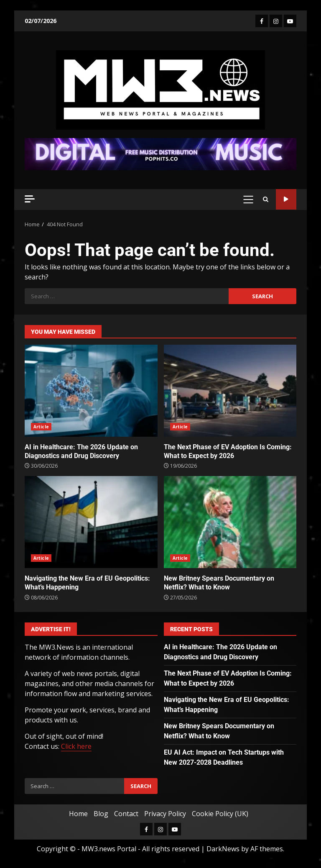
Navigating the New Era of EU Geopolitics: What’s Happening (91, 522)
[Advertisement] (160, 154)
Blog (101, 814)
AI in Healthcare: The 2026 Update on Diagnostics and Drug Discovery (91, 391)
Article (41, 427)
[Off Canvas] (30, 199)
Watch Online (286, 199)
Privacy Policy (165, 814)
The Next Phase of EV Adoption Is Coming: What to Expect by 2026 (230, 391)
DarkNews (223, 849)
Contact (126, 814)
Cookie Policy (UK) (220, 814)
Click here (76, 746)
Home (78, 814)
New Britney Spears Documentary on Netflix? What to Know (230, 522)
